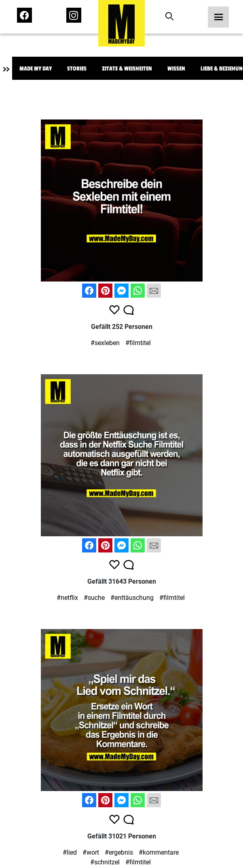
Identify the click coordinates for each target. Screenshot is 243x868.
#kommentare (159, 852)
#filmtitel (138, 343)
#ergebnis (119, 852)
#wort (91, 852)
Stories (77, 69)
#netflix (67, 598)
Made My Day (36, 69)
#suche (94, 598)
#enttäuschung (132, 598)
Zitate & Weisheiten (127, 69)
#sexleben (105, 343)
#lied (70, 852)
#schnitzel (105, 862)
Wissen (176, 69)
